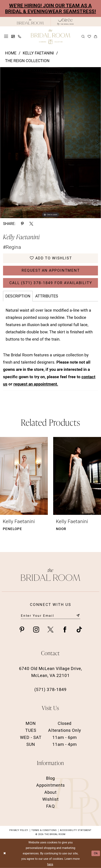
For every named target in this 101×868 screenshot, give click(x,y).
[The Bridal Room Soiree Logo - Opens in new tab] (65, 22)
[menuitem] (6, 36)
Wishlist (50, 799)
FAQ (50, 806)
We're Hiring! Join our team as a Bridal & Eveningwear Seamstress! (50, 8)
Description (18, 296)
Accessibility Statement (76, 830)
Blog (50, 778)
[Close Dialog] (5, 853)
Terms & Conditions (44, 830)
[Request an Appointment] (13, 36)
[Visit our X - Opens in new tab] (50, 629)
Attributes (47, 296)
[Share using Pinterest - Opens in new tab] (22, 224)
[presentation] (24, 476)
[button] (6, 36)
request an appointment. (36, 384)
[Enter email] (50, 616)
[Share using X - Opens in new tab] (31, 224)
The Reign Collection (27, 61)
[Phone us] (19, 36)
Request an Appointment (51, 270)
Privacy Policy (19, 830)
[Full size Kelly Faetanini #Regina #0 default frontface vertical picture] (50, 143)
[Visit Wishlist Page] (89, 36)
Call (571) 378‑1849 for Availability (51, 283)
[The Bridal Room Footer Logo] (50, 575)
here (50, 864)
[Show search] (83, 36)
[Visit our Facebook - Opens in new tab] (65, 629)
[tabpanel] (50, 143)
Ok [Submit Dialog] (96, 853)
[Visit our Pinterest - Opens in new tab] (22, 629)
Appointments (51, 785)
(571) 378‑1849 (50, 689)
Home (11, 53)
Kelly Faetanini (38, 53)
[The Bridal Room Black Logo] (30, 22)
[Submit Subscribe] (78, 616)
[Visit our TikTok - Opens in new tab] (79, 629)
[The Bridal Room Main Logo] (50, 36)
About (50, 792)
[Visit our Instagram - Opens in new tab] (36, 629)
